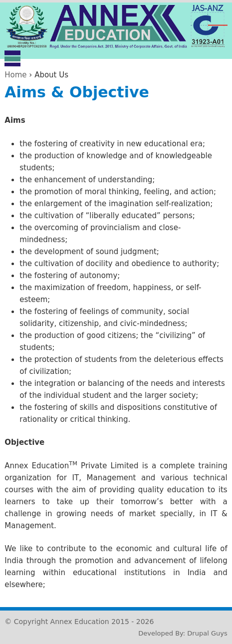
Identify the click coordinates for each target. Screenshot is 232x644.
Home (15, 75)
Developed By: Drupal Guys (183, 633)
